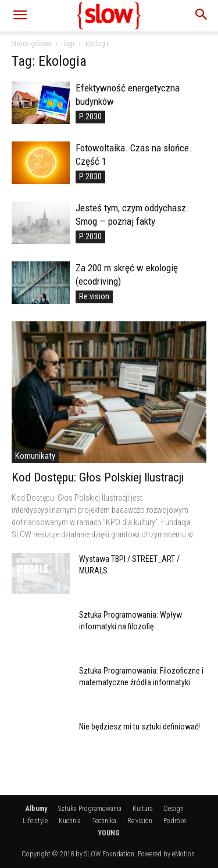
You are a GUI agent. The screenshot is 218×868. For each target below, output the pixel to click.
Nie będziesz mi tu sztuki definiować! (140, 727)
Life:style (35, 821)
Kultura (143, 809)
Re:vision (94, 296)
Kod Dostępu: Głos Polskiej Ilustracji (98, 477)
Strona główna (31, 44)
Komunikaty (35, 456)
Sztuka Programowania (90, 809)
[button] (20, 16)
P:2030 (90, 116)
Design (174, 809)
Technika (104, 821)
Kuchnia (70, 821)
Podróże (175, 821)
